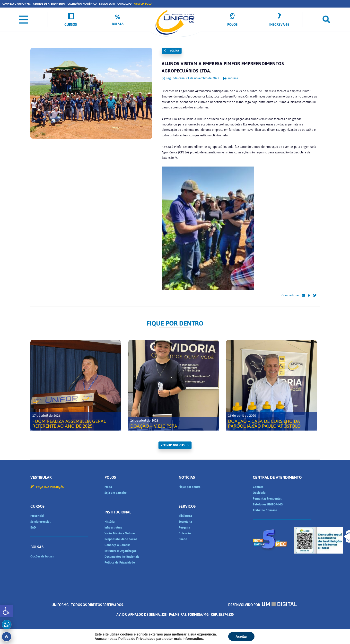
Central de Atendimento (49, 4)
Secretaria (185, 522)
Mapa (108, 487)
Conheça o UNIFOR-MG (17, 4)
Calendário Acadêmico (82, 4)
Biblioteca (185, 516)
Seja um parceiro (116, 493)
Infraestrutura (114, 528)
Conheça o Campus (117, 545)
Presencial (37, 516)
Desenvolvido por (262, 605)
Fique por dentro (190, 487)
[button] (6, 611)
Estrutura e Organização (121, 551)
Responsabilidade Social (121, 539)
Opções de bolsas (42, 556)
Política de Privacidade (120, 563)
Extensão (185, 533)
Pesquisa (184, 528)
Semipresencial (40, 522)
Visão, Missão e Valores (120, 533)
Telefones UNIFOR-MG (268, 504)
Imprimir (231, 78)
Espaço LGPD (107, 4)
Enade (183, 539)
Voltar (172, 51)
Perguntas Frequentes (267, 499)
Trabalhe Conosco (265, 510)
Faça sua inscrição (47, 487)
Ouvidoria (259, 493)
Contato (258, 487)
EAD (33, 528)
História (110, 522)
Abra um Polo (143, 4)
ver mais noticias (173, 445)
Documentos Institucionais (122, 557)
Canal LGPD (124, 4)
